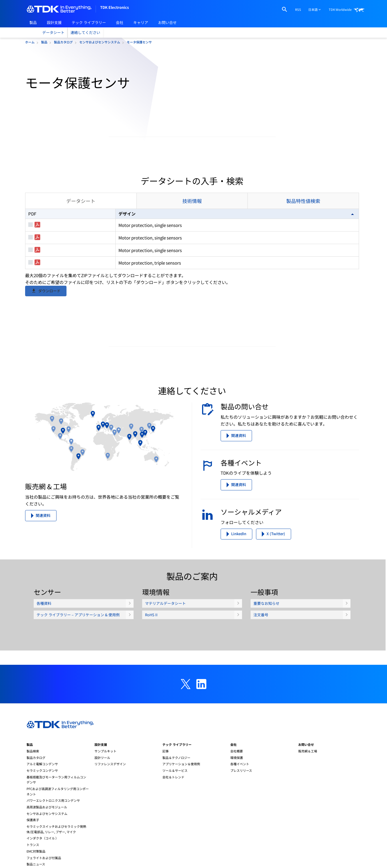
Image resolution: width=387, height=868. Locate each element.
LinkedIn (239, 594)
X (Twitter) (276, 594)
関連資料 (43, 576)
